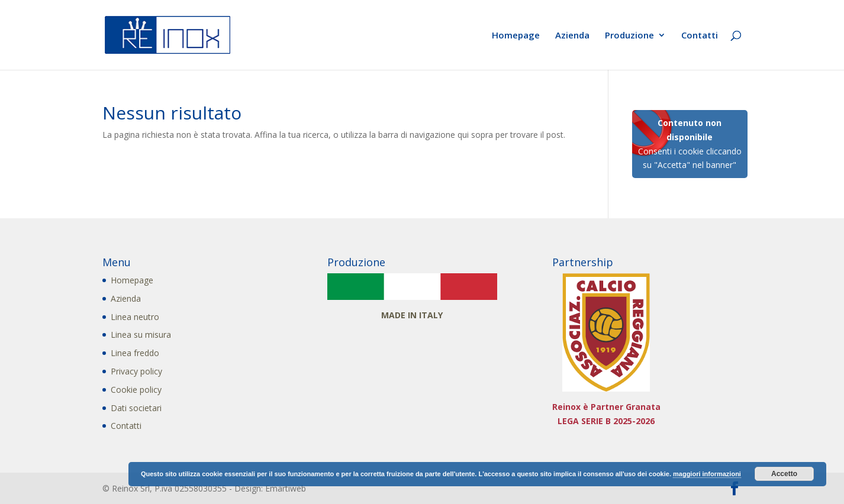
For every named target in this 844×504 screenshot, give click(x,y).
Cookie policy (136, 390)
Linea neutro (135, 317)
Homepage (516, 36)
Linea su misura (141, 335)
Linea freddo (135, 353)
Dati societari (136, 408)
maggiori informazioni (707, 474)
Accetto (784, 474)
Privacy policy (136, 371)
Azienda (572, 36)
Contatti (700, 36)
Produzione (629, 36)
